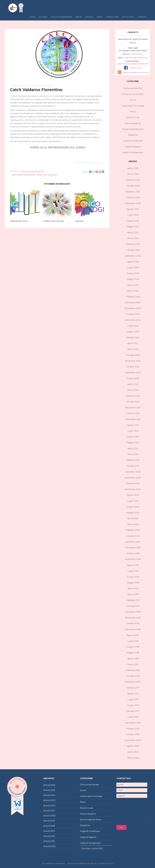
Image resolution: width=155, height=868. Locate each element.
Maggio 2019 (133, 583)
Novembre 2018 (133, 618)
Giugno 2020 (133, 507)
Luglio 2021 (133, 431)
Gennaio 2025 (133, 250)
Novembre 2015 (133, 723)
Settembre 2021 (133, 419)
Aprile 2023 (133, 343)
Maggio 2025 (133, 227)
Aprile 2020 (133, 518)
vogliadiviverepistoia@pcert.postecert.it (133, 64)
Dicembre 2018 (133, 612)
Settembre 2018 (133, 629)
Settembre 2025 (133, 203)
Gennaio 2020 (133, 536)
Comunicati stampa (133, 88)
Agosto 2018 (133, 635)
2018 (53, 826)
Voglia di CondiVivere (133, 141)
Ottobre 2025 (133, 197)
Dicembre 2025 (133, 192)
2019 (53, 821)
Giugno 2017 (133, 705)
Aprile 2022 (133, 384)
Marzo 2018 (133, 664)
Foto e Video (128, 17)
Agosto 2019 (133, 565)
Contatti (142, 17)
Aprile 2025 (133, 233)
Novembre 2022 (133, 361)
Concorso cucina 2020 (133, 94)
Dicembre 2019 (133, 542)
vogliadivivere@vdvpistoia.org (135, 58)
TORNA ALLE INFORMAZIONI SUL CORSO (57, 147)
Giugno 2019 (133, 577)
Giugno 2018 (133, 647)
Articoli (89, 17)
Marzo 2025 (133, 238)
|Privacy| (94, 864)
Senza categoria (133, 123)
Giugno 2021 (133, 437)
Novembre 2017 (133, 682)
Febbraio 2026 (133, 180)
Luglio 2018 (133, 641)
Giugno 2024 (133, 273)
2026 (53, 785)
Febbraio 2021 (133, 460)
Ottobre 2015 (133, 729)
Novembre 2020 (133, 478)
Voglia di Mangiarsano (133, 152)
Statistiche (133, 135)
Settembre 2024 (133, 256)
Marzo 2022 (133, 390)
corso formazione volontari (23, 175)
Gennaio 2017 (133, 711)
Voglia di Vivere (135, 68)
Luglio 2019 (133, 571)
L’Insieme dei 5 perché (53, 221)
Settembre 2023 (133, 320)
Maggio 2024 (133, 279)
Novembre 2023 (133, 308)
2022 (53, 806)
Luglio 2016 (133, 717)
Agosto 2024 (133, 262)
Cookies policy (106, 864)
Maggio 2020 (133, 513)
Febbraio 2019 (133, 600)
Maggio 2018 (133, 653)
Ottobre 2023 (133, 314)
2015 (53, 841)
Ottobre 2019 (133, 553)
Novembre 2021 (133, 408)
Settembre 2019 (133, 559)
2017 (53, 831)
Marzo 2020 (133, 524)
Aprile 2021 (133, 448)
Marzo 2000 (133, 758)
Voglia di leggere (133, 147)
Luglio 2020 (133, 501)
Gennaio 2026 (133, 186)
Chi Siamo (43, 17)
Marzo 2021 (133, 454)
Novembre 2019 (133, 548)
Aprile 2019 (133, 588)
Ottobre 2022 (133, 367)
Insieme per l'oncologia (91, 163)
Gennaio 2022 (133, 402)
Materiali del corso (19, 221)
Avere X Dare (112, 17)
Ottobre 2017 (133, 688)
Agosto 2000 (133, 746)
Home (33, 17)
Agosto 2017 (133, 694)
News (133, 112)
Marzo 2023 (133, 349)
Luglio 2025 (133, 215)
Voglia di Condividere (62, 17)
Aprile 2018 (133, 659)
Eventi (100, 17)
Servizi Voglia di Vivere (133, 129)
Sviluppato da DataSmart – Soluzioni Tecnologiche (66, 864)
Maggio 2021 (133, 443)
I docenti (79, 221)
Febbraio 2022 (133, 396)
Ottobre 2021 (133, 413)
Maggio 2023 (133, 338)
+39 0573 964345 (136, 54)
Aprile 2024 (133, 285)
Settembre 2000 (133, 740)
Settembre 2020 (133, 489)
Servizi (79, 17)
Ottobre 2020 (133, 483)
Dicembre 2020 (133, 472)
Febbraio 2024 (133, 297)
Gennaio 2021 (133, 466)
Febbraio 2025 (133, 244)
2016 (53, 836)
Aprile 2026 (133, 168)
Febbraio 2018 (133, 670)
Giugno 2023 (133, 332)
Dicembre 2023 (133, 303)
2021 (53, 811)
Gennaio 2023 (133, 355)
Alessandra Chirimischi (42, 85)
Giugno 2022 (133, 378)
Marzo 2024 (133, 291)
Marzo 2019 (133, 594)
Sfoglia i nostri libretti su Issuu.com (136, 72)
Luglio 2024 (133, 268)
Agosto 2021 (133, 425)
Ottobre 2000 (133, 734)
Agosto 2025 (133, 209)
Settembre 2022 (133, 373)
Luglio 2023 (133, 326)
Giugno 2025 (133, 221)
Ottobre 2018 (133, 624)
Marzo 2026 (133, 174)
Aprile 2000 (133, 752)
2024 (53, 795)
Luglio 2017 (133, 699)
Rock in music (133, 117)
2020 (53, 816)
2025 (53, 790)
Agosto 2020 (133, 495)
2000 (53, 846)
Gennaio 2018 (133, 676)
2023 (53, 800)
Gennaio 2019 (133, 606)
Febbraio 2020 (133, 530)
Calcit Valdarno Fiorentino (32, 172)
